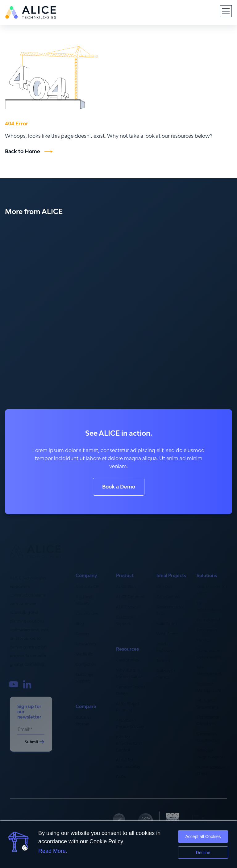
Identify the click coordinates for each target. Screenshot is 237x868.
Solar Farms (167, 624)
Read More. (53, 851)
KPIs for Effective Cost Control (129, 743)
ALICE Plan (126, 587)
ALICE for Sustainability (128, 763)
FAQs (121, 777)
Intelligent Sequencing (207, 704)
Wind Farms (167, 634)
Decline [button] (203, 853)
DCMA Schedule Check (211, 770)
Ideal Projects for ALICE (212, 590)
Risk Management (209, 670)
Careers (82, 634)
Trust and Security (84, 600)
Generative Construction (208, 737)
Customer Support (85, 678)
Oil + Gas (164, 587)
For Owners (207, 630)
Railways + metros (166, 674)
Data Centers (168, 597)
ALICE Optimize (130, 597)
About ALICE (87, 587)
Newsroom (86, 644)
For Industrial (208, 620)
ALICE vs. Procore (84, 721)
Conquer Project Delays (131, 690)
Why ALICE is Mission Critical (130, 673)
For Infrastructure (209, 606)
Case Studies (87, 613)
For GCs (204, 640)
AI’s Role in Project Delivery (130, 723)
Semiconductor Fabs (170, 610)
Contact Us (86, 664)
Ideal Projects (171, 576)
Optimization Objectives (209, 720)
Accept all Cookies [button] (203, 837)
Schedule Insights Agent (210, 754)
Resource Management (209, 687)
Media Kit (84, 654)
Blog (80, 624)
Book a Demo (119, 487)
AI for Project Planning (128, 707)
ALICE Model (128, 607)
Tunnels (163, 661)
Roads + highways (165, 647)
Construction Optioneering (209, 654)
